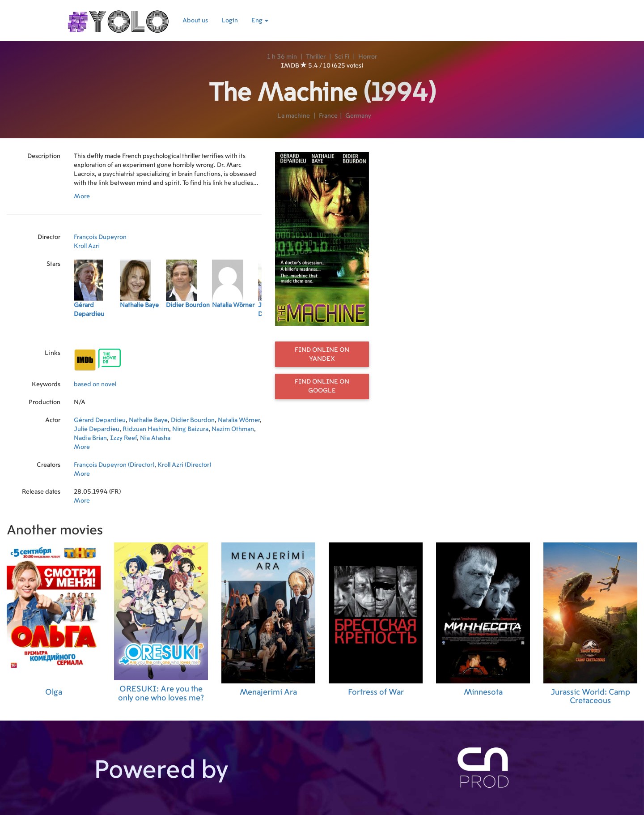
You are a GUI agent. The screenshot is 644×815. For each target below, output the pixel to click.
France (328, 116)
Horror (368, 57)
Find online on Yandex (322, 354)
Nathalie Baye (148, 420)
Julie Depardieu (97, 429)
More (82, 196)
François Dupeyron (100, 237)
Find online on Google (322, 386)
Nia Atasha (155, 438)
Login (230, 21)
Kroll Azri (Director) (184, 465)
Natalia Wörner (239, 420)
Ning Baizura (190, 429)
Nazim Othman (233, 429)
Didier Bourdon (193, 420)
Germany (358, 116)
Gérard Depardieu (100, 420)
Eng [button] (260, 21)
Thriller (316, 57)
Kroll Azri (87, 246)
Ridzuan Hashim (146, 429)
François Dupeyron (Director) (114, 465)
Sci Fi (342, 57)
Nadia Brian (90, 438)
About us (195, 21)
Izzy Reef (123, 438)
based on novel (95, 384)
